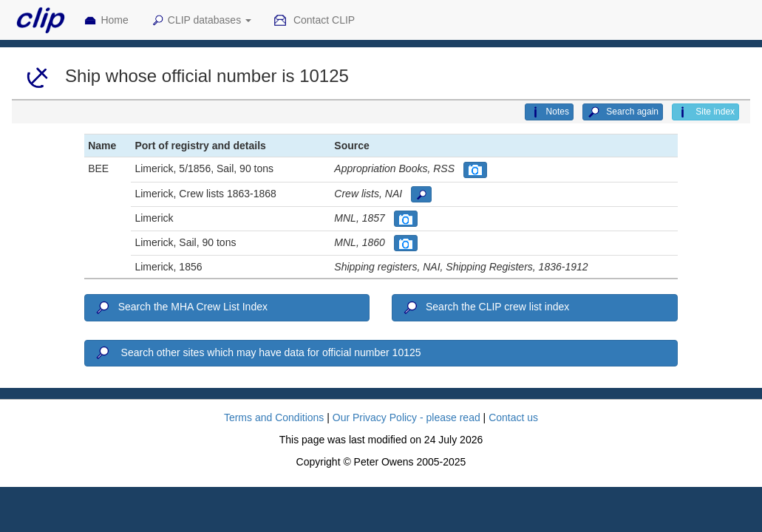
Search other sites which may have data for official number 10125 (257, 353)
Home (106, 21)
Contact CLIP (314, 21)
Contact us (513, 417)
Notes (549, 112)
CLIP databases (201, 21)
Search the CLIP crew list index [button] (485, 308)
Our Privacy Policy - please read (406, 417)
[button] (475, 170)
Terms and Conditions (274, 417)
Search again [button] (623, 112)
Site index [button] (705, 112)
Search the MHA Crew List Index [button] (181, 308)
